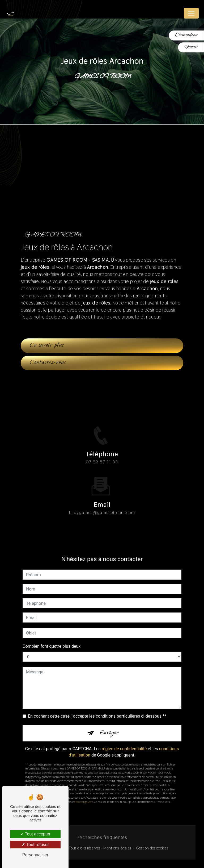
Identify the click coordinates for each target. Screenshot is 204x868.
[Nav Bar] (191, 13)
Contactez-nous (48, 363)
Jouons (191, 47)
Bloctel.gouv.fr (84, 793)
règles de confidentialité (124, 740)
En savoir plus (47, 346)
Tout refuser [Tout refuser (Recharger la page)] (35, 845)
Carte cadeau (186, 35)
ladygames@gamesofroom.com (102, 504)
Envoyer (110, 724)
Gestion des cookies (152, 848)
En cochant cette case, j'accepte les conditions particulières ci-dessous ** (97, 707)
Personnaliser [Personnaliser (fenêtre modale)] (35, 855)
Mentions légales (117, 848)
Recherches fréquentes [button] (102, 837)
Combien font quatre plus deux (52, 637)
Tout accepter (35, 834)
